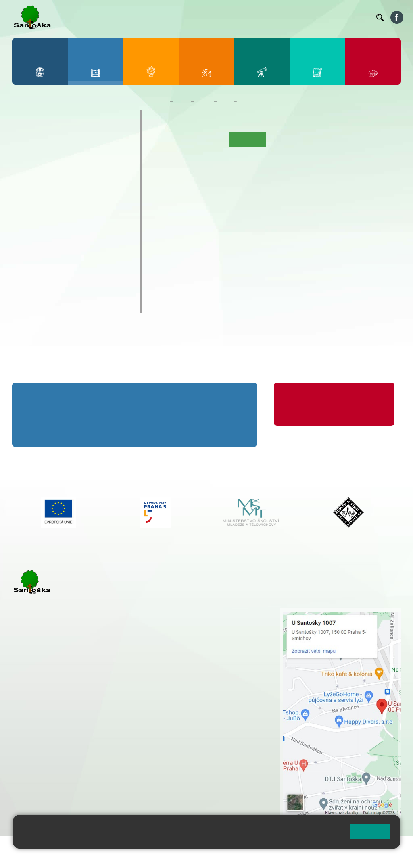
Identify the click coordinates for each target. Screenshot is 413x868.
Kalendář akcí (288, 139)
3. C (71, 174)
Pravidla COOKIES (64, 857)
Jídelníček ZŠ (208, 17)
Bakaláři (153, 17)
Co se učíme (256, 102)
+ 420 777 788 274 (205, 629)
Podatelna (307, 17)
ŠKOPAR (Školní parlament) (68, 305)
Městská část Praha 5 (39, 783)
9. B (95, 220)
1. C (25, 174)
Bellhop (179, 17)
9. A (95, 204)
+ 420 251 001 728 (207, 621)
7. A (48, 204)
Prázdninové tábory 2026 (64, 274)
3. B (71, 158)
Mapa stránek (163, 847)
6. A (25, 204)
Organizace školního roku (301, 404)
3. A (71, 142)
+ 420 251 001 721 (208, 612)
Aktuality (213, 139)
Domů (159, 102)
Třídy (204, 102)
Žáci (182, 102)
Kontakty (359, 17)
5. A (118, 142)
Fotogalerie (327, 139)
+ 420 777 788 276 (97, 750)
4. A (95, 142)
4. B (95, 158)
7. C (48, 236)
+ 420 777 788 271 (97, 709)
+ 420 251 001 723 (47, 709)
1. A (25, 142)
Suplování (275, 17)
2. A (48, 142)
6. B (25, 220)
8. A (71, 204)
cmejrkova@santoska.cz (61, 718)
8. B (71, 220)
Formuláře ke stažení (358, 404)
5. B (118, 158)
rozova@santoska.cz (56, 759)
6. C (25, 236)
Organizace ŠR (242, 17)
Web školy (386, 847)
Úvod (162, 139)
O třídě (185, 139)
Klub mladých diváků (56, 289)
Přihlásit (199, 847)
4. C (95, 174)
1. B (25, 158)
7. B (48, 220)
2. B (48, 158)
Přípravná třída (45, 118)
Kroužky (33, 258)
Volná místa (334, 17)
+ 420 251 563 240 (47, 750)
